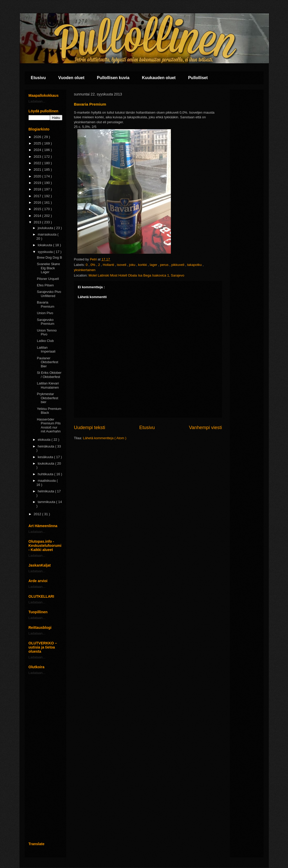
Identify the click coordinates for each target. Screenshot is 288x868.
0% (93, 265)
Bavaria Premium (46, 304)
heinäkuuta (46, 446)
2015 (38, 209)
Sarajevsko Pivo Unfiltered (49, 294)
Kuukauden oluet (159, 78)
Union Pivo (45, 313)
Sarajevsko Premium (46, 322)
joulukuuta (46, 228)
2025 (38, 143)
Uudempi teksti (90, 428)
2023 (38, 157)
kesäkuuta (46, 457)
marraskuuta (48, 234)
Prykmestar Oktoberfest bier (48, 398)
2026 (38, 137)
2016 (38, 202)
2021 (38, 170)
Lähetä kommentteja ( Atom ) (105, 438)
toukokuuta (46, 463)
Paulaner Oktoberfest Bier (48, 362)
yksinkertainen (85, 270)
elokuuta (45, 440)
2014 (38, 216)
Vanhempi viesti (205, 428)
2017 (38, 196)
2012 (38, 514)
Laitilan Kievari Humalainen (48, 385)
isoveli (122, 265)
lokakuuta (45, 245)
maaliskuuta (47, 481)
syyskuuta (46, 252)
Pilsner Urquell (48, 279)
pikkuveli (178, 265)
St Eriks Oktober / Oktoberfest (49, 375)
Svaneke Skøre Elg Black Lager (48, 268)
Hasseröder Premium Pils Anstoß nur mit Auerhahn (49, 425)
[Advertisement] (45, 758)
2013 (38, 222)
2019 (38, 183)
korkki (143, 265)
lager (154, 265)
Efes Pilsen (45, 285)
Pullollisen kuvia (113, 78)
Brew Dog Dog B (49, 257)
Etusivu (38, 78)
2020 (38, 176)
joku (133, 265)
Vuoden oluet (71, 78)
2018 (38, 189)
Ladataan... (37, 101)
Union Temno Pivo (47, 332)
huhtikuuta (46, 474)
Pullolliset (198, 78)
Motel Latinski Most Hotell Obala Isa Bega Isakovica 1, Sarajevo (136, 275)
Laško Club (45, 341)
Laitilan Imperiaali (46, 350)
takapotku (195, 265)
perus (165, 265)
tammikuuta (47, 502)
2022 (38, 163)
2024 (38, 150)
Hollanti (109, 265)
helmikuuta (46, 491)
